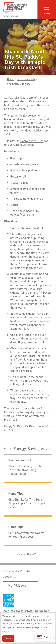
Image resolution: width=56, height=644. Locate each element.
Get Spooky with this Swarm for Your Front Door (26, 535)
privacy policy (34, 624)
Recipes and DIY (26, 79)
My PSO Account (21, 586)
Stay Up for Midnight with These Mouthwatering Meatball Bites (25, 470)
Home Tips (16, 494)
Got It (8, 638)
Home (10, 79)
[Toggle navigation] (47, 10)
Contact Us (9, 577)
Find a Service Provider (17, 571)
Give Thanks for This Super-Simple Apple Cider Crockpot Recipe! (27, 503)
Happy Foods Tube (32, 141)
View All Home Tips (28, 554)
